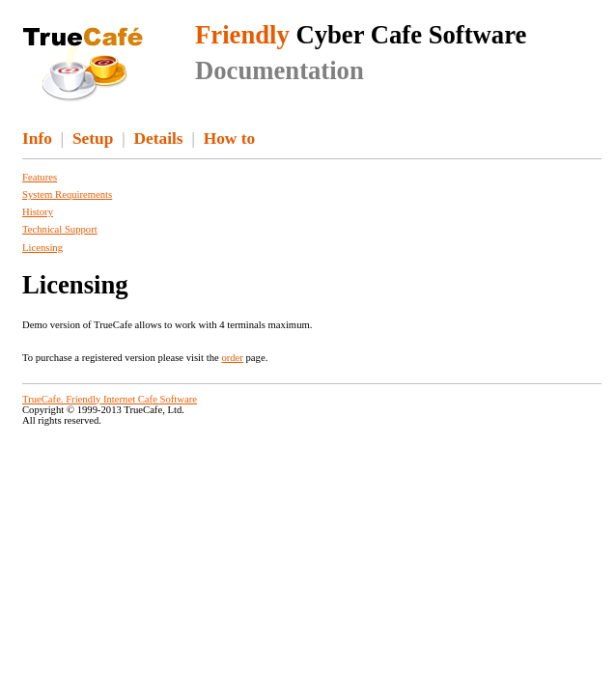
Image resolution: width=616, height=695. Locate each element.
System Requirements (67, 195)
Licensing (42, 248)
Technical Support (60, 229)
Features (40, 177)
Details (159, 139)
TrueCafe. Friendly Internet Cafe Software (110, 399)
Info (37, 139)
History (38, 212)
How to (229, 139)
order (232, 358)
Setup (93, 139)
